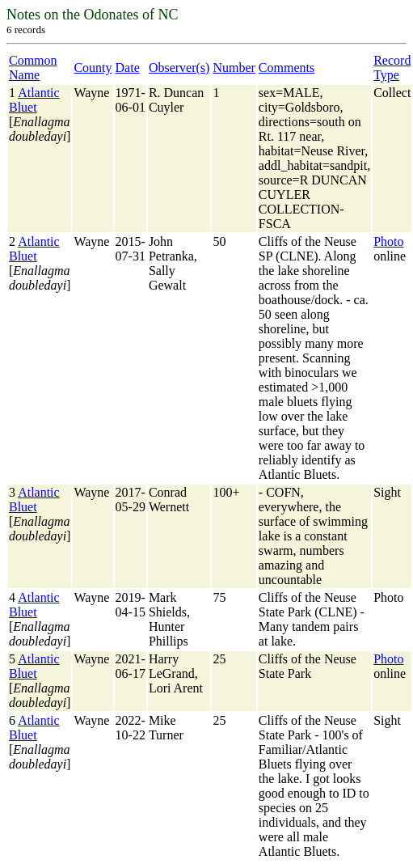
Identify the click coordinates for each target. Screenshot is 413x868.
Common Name (33, 68)
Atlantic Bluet (34, 100)
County (93, 68)
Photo (388, 241)
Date (128, 68)
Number (234, 68)
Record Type (392, 68)
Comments (287, 68)
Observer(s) (179, 68)
